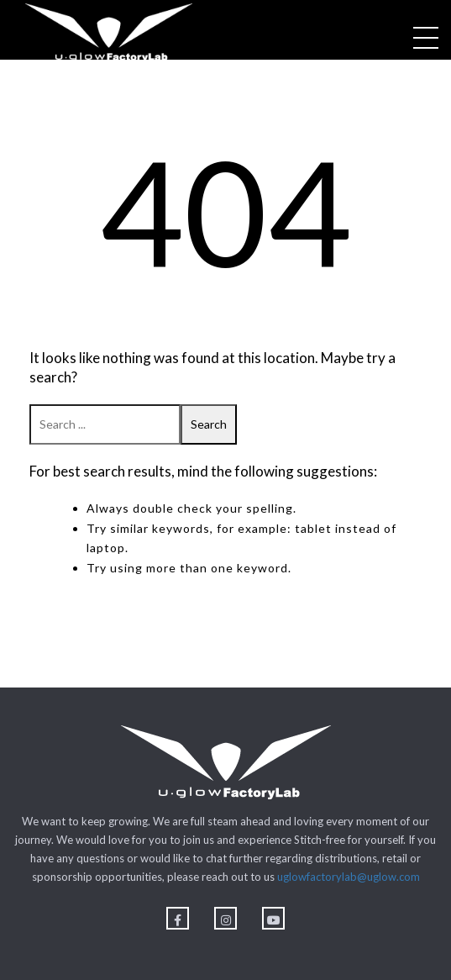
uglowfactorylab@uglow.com (349, 877)
